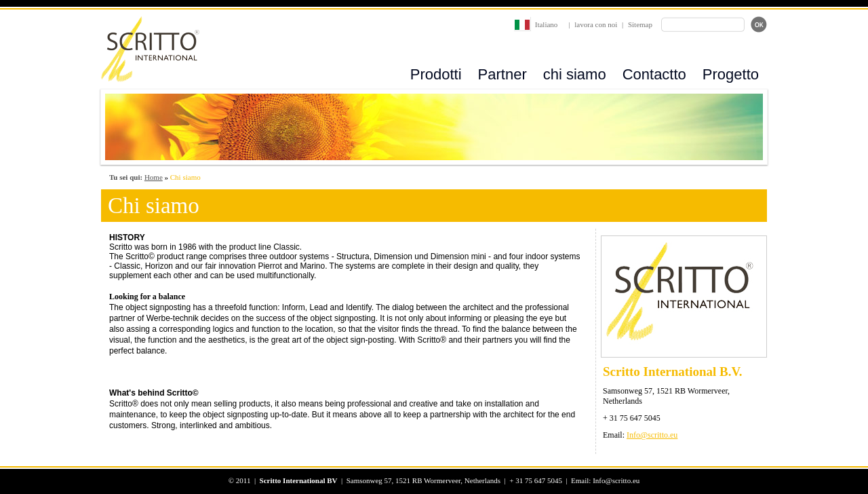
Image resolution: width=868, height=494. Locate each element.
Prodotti (436, 74)
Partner (502, 74)
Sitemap (640, 24)
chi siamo (575, 74)
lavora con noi (596, 24)
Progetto (731, 74)
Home (154, 177)
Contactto (654, 74)
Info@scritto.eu (652, 435)
